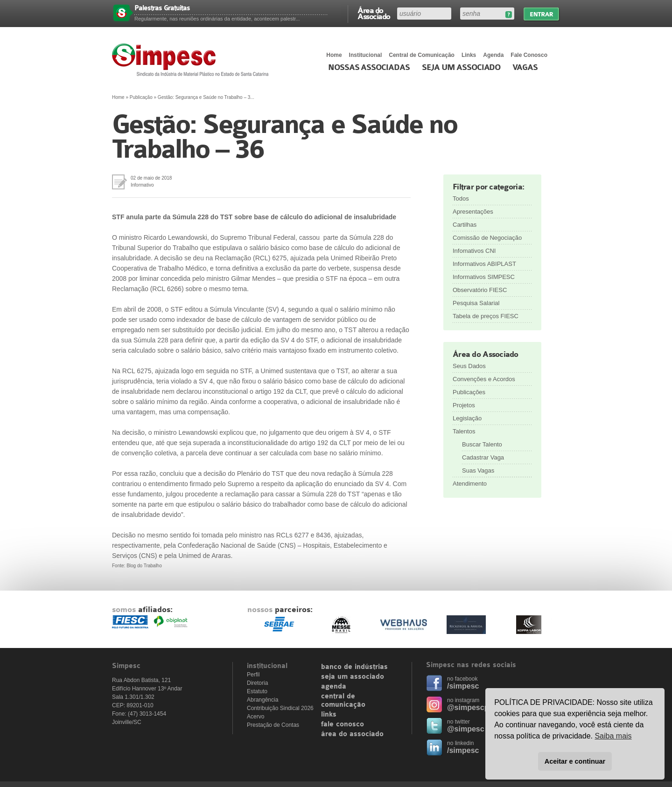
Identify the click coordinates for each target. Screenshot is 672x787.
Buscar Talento (482, 444)
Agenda (493, 55)
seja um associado (353, 677)
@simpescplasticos (482, 707)
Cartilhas (465, 225)
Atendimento (470, 484)
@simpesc (466, 729)
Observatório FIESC (480, 290)
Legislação (467, 418)
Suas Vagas (478, 470)
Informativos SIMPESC (484, 277)
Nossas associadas (369, 68)
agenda (334, 687)
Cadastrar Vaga (483, 457)
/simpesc (463, 686)
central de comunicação (343, 701)
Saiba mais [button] (613, 736)
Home (334, 55)
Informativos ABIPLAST (484, 264)
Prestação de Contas (273, 725)
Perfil (253, 675)
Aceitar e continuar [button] (575, 761)
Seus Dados (469, 366)
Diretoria (257, 683)
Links (469, 55)
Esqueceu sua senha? (508, 15)
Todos (461, 198)
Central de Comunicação (422, 55)
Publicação (141, 97)
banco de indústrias (354, 667)
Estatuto (257, 691)
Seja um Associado (461, 68)
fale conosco (343, 724)
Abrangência (262, 700)
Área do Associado (374, 13)
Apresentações (473, 212)
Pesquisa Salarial (476, 303)
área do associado (352, 734)
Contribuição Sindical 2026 (280, 708)
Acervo (255, 717)
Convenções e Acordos (484, 379)
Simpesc (192, 60)
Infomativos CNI (474, 251)
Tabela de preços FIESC (486, 316)
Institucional (366, 55)
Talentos (464, 431)
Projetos (464, 405)
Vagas (525, 68)
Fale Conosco (529, 55)
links (329, 715)
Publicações (469, 392)
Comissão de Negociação (487, 238)
